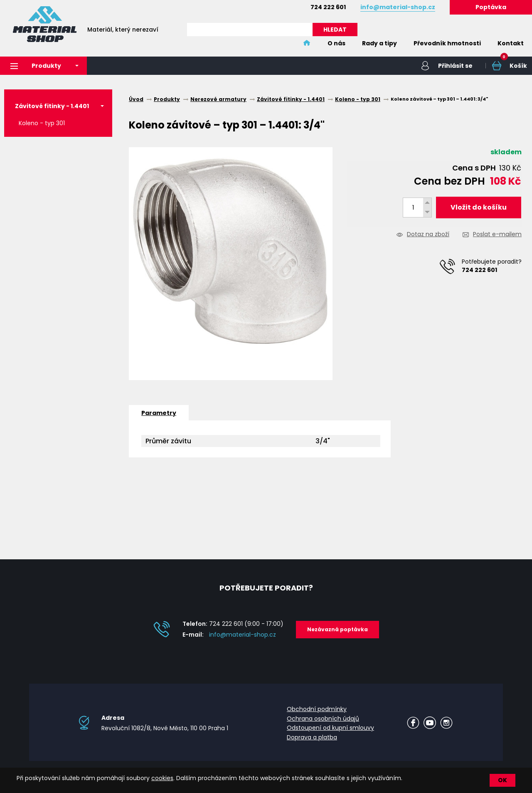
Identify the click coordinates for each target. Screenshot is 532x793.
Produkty (36, 66)
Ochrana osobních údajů (323, 719)
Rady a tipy (379, 43)
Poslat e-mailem (497, 235)
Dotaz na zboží (428, 235)
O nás (336, 43)
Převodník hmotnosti (447, 43)
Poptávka (491, 7)
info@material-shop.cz (243, 635)
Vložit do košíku (479, 207)
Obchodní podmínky (317, 709)
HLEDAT (335, 30)
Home (307, 43)
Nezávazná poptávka (337, 629)
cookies (162, 778)
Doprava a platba (312, 737)
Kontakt (511, 43)
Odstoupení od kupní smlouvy (330, 728)
